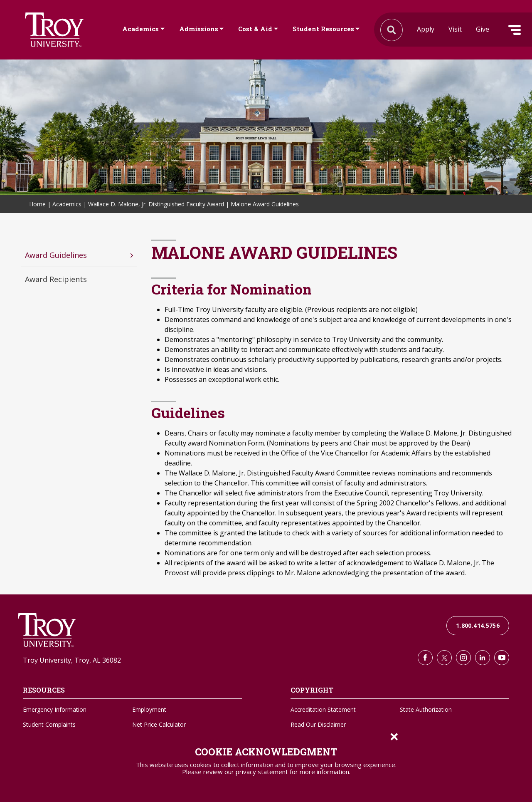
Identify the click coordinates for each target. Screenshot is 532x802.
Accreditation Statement (323, 709)
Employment (149, 709)
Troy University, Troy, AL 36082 (72, 660)
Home (37, 204)
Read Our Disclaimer (318, 724)
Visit (455, 29)
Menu (515, 30)
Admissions (199, 29)
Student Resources (323, 29)
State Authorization (426, 709)
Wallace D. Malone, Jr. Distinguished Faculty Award (156, 204)
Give (483, 29)
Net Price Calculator (159, 724)
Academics (140, 29)
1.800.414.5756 (478, 625)
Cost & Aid (255, 29)
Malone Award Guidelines (265, 204)
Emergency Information (55, 709)
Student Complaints (49, 724)
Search (54, 30)
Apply (426, 29)
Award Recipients (56, 279)
